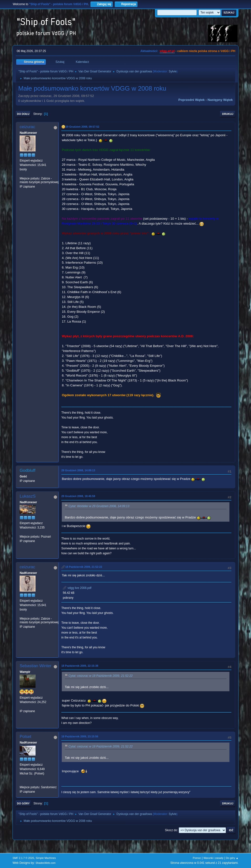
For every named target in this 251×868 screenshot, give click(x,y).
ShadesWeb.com (46, 863)
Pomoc (197, 858)
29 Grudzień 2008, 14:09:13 (78, 470)
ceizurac (27, 127)
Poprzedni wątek (192, 100)
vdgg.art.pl (167, 51)
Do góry (23, 803)
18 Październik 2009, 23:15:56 (80, 736)
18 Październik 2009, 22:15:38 (80, 666)
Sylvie (173, 71)
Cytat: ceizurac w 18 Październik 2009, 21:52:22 (100, 676)
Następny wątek (220, 100)
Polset (25, 737)
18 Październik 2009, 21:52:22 (84, 567)
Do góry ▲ (232, 858)
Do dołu (23, 114)
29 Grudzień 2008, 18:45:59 (78, 496)
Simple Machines (46, 858)
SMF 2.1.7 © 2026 (23, 858)
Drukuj (228, 114)
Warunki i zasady (213, 858)
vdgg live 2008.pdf (77, 588)
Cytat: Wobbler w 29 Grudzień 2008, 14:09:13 (99, 506)
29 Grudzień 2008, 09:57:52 (82, 127)
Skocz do (171, 830)
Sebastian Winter (35, 666)
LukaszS (28, 496)
